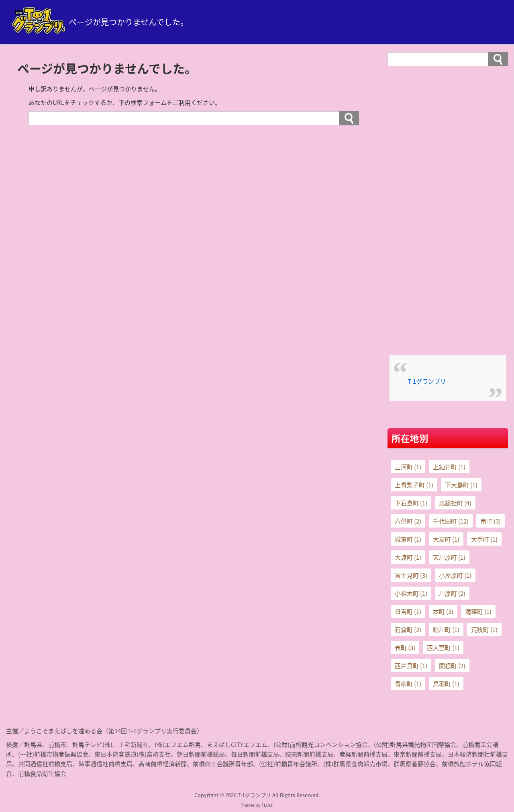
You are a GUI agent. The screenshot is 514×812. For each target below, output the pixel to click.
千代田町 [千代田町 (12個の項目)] (451, 521)
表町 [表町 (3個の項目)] (405, 648)
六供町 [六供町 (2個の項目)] (408, 521)
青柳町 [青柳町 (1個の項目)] (408, 684)
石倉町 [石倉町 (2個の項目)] (408, 630)
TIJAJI (267, 805)
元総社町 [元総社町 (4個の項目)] (455, 503)
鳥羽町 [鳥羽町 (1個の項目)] (446, 684)
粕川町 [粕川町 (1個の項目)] (446, 630)
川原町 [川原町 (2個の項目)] (452, 593)
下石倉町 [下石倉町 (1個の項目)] (411, 503)
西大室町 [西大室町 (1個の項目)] (443, 648)
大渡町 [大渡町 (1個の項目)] (408, 557)
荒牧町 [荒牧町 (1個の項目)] (484, 630)
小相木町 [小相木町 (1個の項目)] (411, 593)
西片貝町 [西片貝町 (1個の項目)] (411, 666)
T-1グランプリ (427, 381)
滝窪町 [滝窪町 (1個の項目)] (478, 612)
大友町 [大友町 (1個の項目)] (446, 539)
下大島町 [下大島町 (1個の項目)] (461, 485)
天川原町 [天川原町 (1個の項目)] (449, 557)
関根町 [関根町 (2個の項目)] (452, 666)
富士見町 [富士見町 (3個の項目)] (411, 575)
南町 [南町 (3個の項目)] (491, 521)
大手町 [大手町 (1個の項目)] (484, 539)
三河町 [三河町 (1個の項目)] (408, 467)
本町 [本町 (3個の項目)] (443, 612)
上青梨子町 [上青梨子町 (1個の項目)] (414, 485)
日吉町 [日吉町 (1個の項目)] (408, 612)
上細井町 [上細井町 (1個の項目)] (449, 467)
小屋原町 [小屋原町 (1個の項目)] (455, 575)
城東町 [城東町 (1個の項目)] (408, 539)
